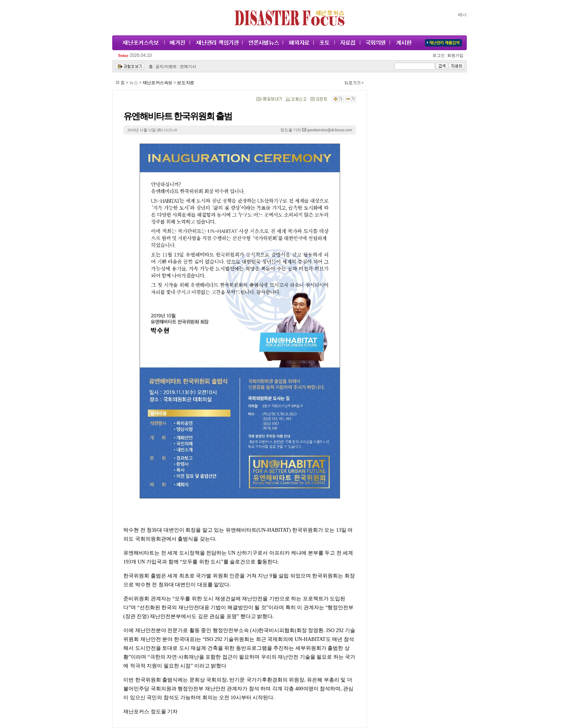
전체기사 (188, 67)
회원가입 (455, 56)
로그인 (439, 56)
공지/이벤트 (166, 67)
